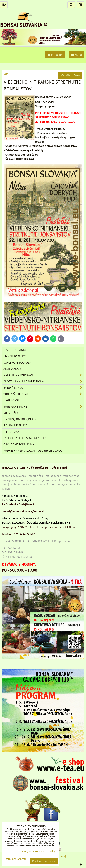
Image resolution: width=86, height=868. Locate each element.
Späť (6, 74)
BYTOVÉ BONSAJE (44, 388)
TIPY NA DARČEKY (15, 356)
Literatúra (11, 432)
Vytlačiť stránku (70, 75)
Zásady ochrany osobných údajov (39, 851)
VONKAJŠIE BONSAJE (44, 394)
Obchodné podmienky (19, 444)
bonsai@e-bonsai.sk (15, 511)
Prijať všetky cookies (44, 861)
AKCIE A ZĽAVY (12, 369)
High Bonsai (12, 400)
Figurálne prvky (15, 425)
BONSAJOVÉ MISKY (44, 406)
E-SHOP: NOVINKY (15, 350)
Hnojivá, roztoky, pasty (20, 419)
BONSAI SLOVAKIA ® (24, 25)
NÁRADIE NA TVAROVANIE (44, 375)
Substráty (11, 413)
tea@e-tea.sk (36, 511)
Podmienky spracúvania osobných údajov (33, 451)
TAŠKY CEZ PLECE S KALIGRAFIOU (24, 438)
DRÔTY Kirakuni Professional (44, 381)
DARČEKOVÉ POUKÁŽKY (18, 362)
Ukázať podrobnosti (15, 859)
